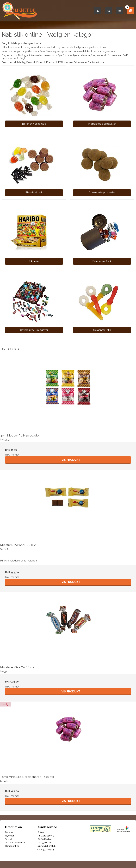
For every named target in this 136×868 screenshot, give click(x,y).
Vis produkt (71, 460)
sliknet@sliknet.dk (47, 846)
